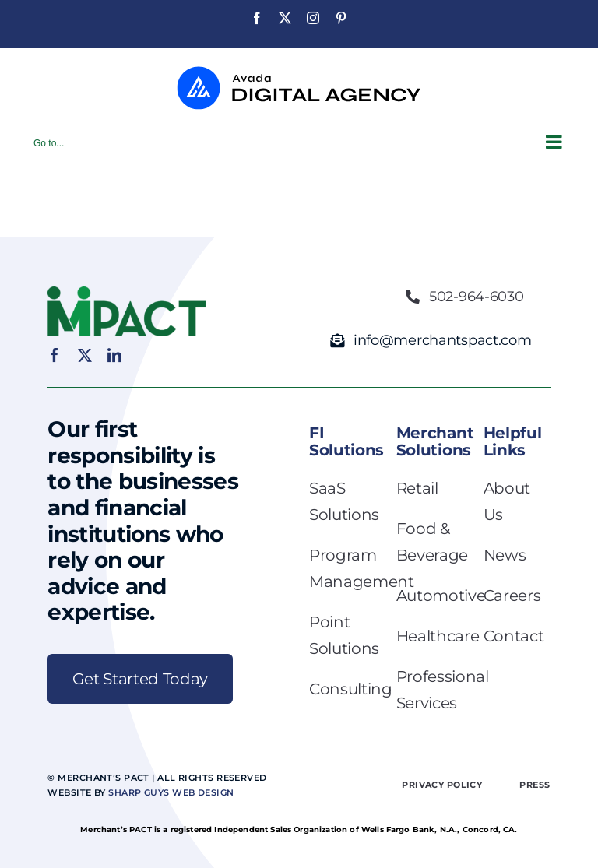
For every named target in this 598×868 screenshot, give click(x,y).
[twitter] (85, 355)
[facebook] (55, 355)
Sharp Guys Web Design (171, 792)
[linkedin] (114, 355)
